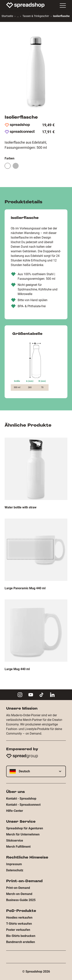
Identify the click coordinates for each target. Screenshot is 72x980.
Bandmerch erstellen (21, 942)
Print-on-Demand (18, 888)
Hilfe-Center (15, 811)
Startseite (7, 16)
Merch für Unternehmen (23, 834)
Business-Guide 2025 (21, 900)
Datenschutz (15, 870)
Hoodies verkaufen (19, 918)
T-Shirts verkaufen (19, 924)
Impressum (14, 864)
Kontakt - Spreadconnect (23, 805)
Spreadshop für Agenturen (25, 828)
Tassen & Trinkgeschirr (36, 16)
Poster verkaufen (18, 930)
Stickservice (15, 841)
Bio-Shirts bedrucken (21, 936)
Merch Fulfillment (18, 847)
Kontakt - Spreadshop (21, 799)
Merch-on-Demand (19, 894)
